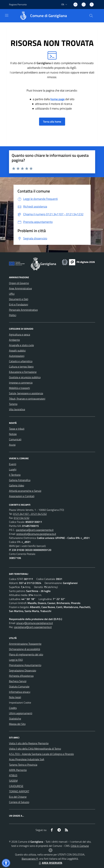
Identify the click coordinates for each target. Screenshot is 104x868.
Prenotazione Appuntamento (25, 665)
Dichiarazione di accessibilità (25, 649)
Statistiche (15, 719)
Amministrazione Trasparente (25, 644)
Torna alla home (52, 122)
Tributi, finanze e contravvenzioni (27, 399)
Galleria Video (17, 485)
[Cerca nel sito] (91, 16)
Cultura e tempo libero (21, 367)
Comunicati (15, 439)
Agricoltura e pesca (20, 334)
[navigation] (7, 15)
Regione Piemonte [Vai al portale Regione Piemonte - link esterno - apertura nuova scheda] (18, 4)
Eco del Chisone (18, 797)
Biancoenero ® (30, 859)
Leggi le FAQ (16, 660)
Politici (13, 315)
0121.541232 (22, 518)
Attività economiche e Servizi (25, 491)
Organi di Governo (19, 283)
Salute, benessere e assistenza (26, 393)
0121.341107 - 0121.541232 (30, 514)
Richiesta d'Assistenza (21, 676)
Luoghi (13, 469)
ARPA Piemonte (18, 770)
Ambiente (14, 340)
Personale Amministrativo (23, 310)
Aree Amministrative (20, 288)
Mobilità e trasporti (19, 388)
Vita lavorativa (17, 409)
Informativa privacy (20, 692)
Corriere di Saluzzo (19, 802)
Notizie (13, 434)
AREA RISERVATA (50, 863)
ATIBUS (13, 775)
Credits (13, 708)
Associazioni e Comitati (22, 496)
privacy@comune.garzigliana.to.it (35, 623)
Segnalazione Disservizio (23, 670)
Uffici (12, 294)
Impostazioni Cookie (20, 703)
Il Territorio (15, 475)
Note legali (15, 697)
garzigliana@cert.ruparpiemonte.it (35, 530)
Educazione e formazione (23, 372)
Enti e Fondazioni (19, 304)
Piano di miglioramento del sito (26, 654)
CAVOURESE (16, 786)
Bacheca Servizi (18, 681)
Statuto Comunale (19, 686)
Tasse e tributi (17, 429)
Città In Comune (80, 846)
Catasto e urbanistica (21, 361)
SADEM (13, 781)
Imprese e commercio (21, 383)
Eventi (13, 464)
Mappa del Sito (17, 724)
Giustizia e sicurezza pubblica (25, 377)
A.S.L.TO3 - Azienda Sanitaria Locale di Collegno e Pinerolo (41, 754)
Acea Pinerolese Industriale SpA (27, 759)
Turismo (13, 404)
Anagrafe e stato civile (21, 345)
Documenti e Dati (19, 299)
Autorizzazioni (17, 356)
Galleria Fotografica (20, 480)
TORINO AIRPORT (19, 791)
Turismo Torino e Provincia (23, 765)
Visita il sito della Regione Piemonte (29, 743)
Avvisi (12, 445)
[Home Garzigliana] (42, 16)
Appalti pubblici (17, 351)
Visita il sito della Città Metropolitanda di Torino (35, 749)
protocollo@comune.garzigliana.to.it (36, 534)
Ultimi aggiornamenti (21, 713)
